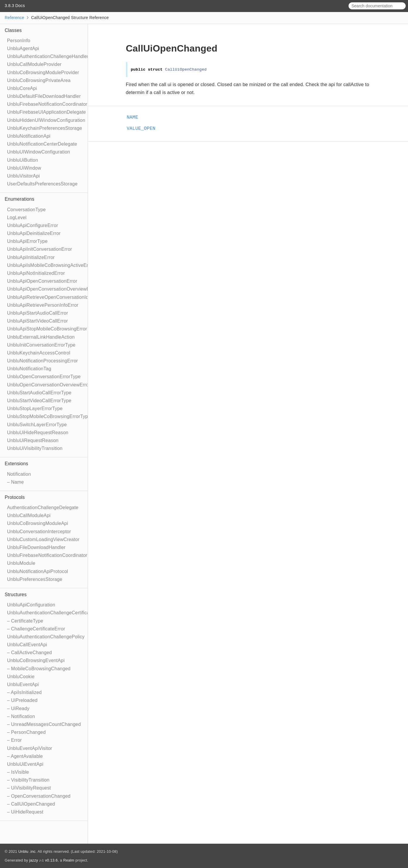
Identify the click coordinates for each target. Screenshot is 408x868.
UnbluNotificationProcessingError (42, 361)
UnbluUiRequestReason (33, 440)
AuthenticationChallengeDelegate (43, 508)
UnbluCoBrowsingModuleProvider (43, 73)
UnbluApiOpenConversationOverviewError (52, 289)
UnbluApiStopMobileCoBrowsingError (47, 329)
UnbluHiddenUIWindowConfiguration (46, 120)
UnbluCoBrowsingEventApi (36, 660)
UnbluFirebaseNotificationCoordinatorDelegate (57, 555)
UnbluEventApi (23, 684)
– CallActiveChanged (29, 653)
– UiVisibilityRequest (29, 788)
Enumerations (19, 199)
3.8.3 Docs (15, 6)
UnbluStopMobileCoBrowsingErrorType (49, 416)
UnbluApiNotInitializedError (36, 273)
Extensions (16, 464)
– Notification (21, 716)
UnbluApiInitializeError (31, 257)
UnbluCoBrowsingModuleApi (37, 523)
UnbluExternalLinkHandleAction (41, 337)
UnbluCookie (21, 677)
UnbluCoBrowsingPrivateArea (39, 80)
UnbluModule (21, 563)
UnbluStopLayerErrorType (35, 409)
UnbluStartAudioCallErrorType (39, 393)
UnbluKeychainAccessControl (39, 353)
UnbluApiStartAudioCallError (37, 313)
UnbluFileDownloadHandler (36, 547)
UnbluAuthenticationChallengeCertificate (50, 613)
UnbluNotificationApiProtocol (37, 571)
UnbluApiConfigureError (33, 225)
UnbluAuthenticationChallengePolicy (46, 637)
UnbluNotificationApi (29, 136)
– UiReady (18, 708)
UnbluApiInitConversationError (40, 249)
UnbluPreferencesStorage (35, 579)
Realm (69, 860)
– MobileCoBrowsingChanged (39, 669)
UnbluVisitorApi (23, 176)
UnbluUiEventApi (25, 764)
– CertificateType (25, 621)
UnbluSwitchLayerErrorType (37, 425)
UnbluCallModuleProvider (34, 64)
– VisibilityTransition (28, 780)
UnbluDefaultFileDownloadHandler (44, 96)
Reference (14, 18)
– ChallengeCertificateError (36, 629)
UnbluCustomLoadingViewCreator (43, 539)
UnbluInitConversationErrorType (41, 345)
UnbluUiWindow (24, 168)
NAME (135, 117)
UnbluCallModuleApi (29, 515)
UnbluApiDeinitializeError (34, 233)
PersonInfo (19, 41)
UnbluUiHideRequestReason (38, 433)
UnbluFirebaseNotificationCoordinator (47, 104)
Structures (16, 595)
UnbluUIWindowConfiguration (39, 152)
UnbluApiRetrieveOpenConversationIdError (53, 297)
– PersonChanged (26, 732)
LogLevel (17, 218)
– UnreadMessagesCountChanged (44, 724)
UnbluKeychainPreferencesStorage (45, 128)
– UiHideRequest (25, 812)
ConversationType (26, 210)
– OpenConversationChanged (39, 796)
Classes (13, 30)
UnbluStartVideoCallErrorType (39, 401)
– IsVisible (18, 772)
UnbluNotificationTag (29, 369)
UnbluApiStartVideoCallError (37, 321)
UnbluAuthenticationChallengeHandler (48, 56)
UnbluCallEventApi (27, 645)
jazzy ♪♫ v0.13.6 (43, 860)
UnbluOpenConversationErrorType (44, 377)
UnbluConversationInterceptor (39, 532)
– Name (15, 482)
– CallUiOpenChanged (31, 804)
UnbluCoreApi (22, 88)
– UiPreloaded (22, 700)
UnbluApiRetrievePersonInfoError (43, 305)
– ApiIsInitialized (24, 692)
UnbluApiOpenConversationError (42, 281)
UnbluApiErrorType (27, 241)
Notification (19, 474)
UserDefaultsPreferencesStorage (42, 184)
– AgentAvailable (25, 756)
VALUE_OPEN (144, 129)
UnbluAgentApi (23, 48)
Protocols (15, 497)
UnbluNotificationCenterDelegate (42, 144)
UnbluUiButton (23, 160)
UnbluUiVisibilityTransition (35, 448)
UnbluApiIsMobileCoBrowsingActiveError (51, 265)
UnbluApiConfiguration (31, 605)
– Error (14, 740)
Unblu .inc (27, 851)
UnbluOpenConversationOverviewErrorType (54, 385)
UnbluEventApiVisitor (30, 748)
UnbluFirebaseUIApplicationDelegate (46, 112)
